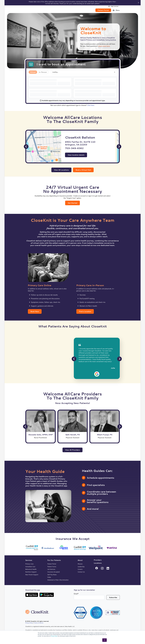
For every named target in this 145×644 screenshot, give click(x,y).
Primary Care (29, 564)
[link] (35, 9)
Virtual (33, 72)
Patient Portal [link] (103, 10)
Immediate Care (30, 566)
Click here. (91, 105)
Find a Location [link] (85, 311)
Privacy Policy (54, 636)
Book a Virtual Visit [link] (83, 170)
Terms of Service (39, 623)
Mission (80, 564)
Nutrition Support (31, 572)
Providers (98, 560)
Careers (80, 569)
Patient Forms (52, 566)
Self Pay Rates (52, 574)
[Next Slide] (119, 146)
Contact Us (81, 572)
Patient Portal (52, 564)
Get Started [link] (73, 203)
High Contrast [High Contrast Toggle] (113, 6)
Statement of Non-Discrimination (58, 580)
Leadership (81, 566)
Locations (98, 563)
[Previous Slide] (26, 146)
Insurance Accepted (54, 572)
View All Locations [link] (61, 170)
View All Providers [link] (72, 450)
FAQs (49, 577)
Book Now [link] (35, 311)
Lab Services (51, 569)
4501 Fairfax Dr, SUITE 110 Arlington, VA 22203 (84, 143)
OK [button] (104, 640)
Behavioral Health (31, 569)
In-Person (43, 72)
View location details (80, 155)
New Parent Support (32, 574)
